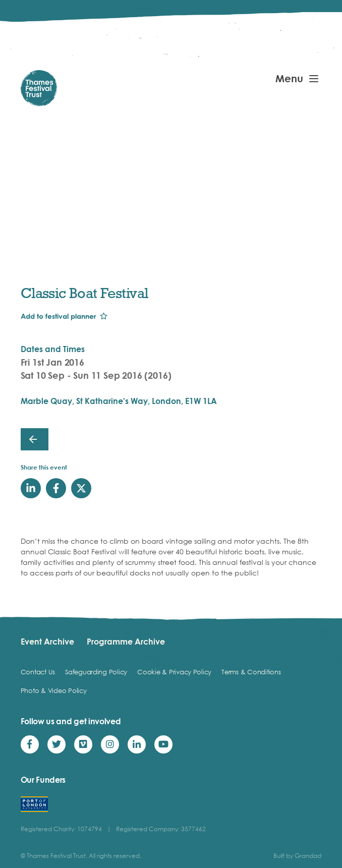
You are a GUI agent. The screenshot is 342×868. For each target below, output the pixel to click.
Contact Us (38, 672)
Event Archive (47, 642)
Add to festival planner (58, 316)
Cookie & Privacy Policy (174, 672)
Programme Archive (126, 642)
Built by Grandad (297, 856)
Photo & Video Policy (54, 690)
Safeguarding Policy (96, 672)
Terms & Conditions (251, 672)
